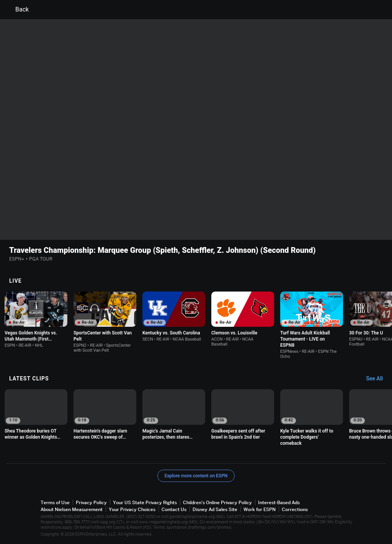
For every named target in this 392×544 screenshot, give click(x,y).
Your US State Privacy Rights (145, 502)
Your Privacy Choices (132, 509)
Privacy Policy (91, 502)
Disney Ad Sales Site (215, 509)
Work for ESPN (260, 509)
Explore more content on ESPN (196, 476)
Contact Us (174, 509)
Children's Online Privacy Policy (217, 502)
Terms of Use (55, 502)
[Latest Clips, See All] (378, 379)
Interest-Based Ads (279, 502)
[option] (36, 320)
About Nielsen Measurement (72, 509)
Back (17, 10)
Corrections (295, 509)
